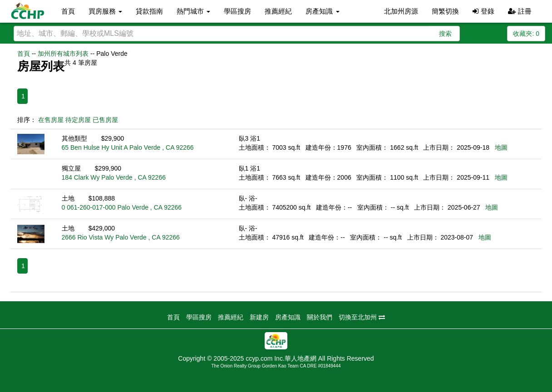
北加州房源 (401, 11)
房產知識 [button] (322, 11)
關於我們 (320, 317)
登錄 (483, 11)
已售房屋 (105, 120)
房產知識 (288, 317)
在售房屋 (51, 120)
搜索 (445, 34)
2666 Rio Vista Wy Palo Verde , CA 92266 (121, 237)
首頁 (68, 11)
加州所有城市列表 (63, 54)
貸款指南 (149, 11)
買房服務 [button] (105, 11)
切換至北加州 (362, 317)
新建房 (259, 317)
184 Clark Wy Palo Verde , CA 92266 (114, 177)
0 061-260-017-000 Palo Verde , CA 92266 (122, 207)
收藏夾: (526, 34)
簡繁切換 (445, 11)
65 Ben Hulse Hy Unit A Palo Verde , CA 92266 (128, 147)
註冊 (520, 11)
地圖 (501, 147)
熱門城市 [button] (193, 11)
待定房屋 (78, 120)
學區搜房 (237, 11)
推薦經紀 (278, 11)
